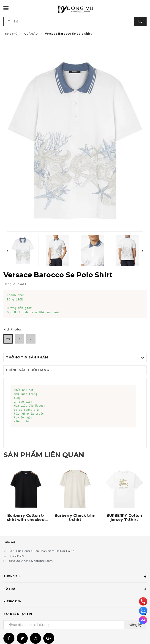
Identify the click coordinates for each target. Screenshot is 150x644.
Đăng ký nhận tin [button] (75, 615)
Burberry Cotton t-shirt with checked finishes (26, 518)
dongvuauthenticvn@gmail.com (31, 561)
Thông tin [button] (75, 577)
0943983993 (17, 556)
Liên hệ (9, 542)
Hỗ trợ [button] (75, 589)
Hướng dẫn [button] (75, 602)
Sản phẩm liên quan (44, 455)
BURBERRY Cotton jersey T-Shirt (124, 518)
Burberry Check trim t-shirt (75, 518)
